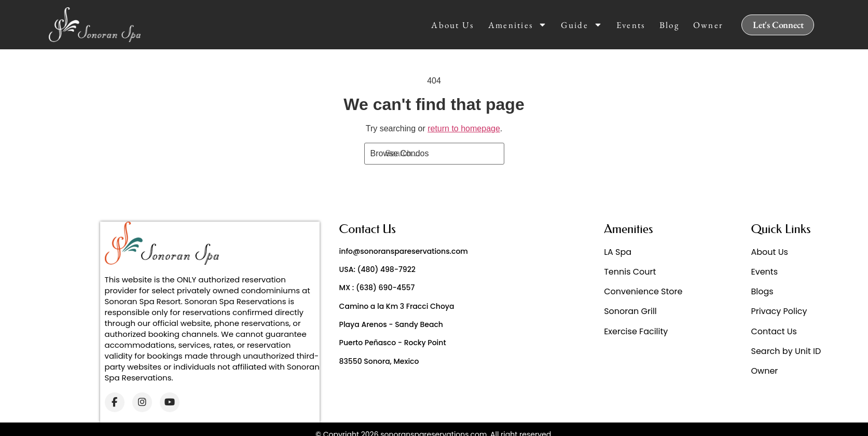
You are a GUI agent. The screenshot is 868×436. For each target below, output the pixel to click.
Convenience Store (643, 291)
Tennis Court (630, 272)
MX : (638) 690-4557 (377, 288)
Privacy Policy (779, 311)
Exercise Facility (636, 331)
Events (631, 25)
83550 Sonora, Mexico (379, 361)
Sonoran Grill (630, 311)
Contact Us (774, 331)
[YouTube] (170, 402)
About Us (452, 25)
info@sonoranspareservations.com (404, 251)
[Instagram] (142, 402)
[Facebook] (115, 402)
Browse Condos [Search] (400, 153)
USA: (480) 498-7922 (377, 269)
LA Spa (618, 252)
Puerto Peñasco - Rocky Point (393, 343)
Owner (708, 25)
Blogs (762, 291)
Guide (582, 25)
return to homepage (464, 128)
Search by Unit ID (786, 351)
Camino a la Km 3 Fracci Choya (397, 306)
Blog (669, 25)
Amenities (518, 25)
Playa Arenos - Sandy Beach (391, 324)
